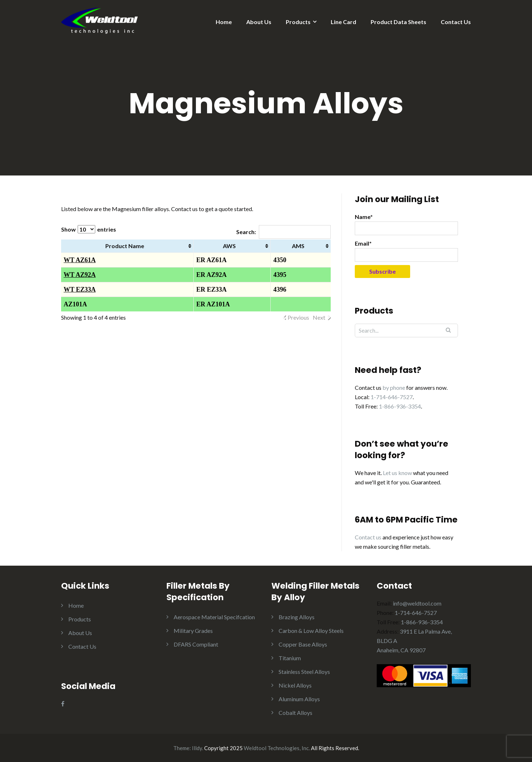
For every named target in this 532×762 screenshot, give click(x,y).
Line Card (343, 22)
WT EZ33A (80, 289)
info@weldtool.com (417, 603)
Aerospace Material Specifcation (214, 617)
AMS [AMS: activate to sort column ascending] (298, 246)
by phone (394, 387)
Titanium (290, 658)
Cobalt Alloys (295, 713)
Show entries (89, 229)
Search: (283, 232)
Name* (406, 224)
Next (319, 317)
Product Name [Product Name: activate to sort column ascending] (125, 246)
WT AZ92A (80, 275)
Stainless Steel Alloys (304, 672)
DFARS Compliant (196, 644)
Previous (298, 317)
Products (298, 22)
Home (224, 22)
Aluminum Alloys (299, 699)
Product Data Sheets (398, 22)
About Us (259, 22)
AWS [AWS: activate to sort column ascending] (229, 246)
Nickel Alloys (295, 685)
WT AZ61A (80, 260)
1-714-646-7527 (392, 397)
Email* (406, 251)
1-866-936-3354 (400, 406)
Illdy (197, 748)
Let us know (397, 473)
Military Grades (193, 631)
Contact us (368, 537)
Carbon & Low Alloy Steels (311, 631)
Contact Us (456, 22)
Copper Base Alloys (303, 644)
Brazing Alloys (297, 617)
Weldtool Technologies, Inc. (277, 748)
